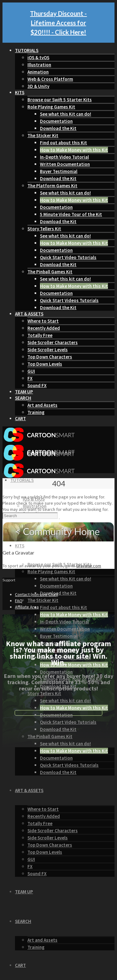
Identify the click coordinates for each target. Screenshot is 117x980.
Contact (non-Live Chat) (37, 594)
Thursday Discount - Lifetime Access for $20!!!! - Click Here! (58, 23)
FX (30, 378)
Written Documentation (65, 164)
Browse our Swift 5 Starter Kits (60, 100)
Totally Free (40, 335)
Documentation (56, 121)
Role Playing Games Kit (51, 107)
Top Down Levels (45, 364)
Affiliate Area (27, 607)
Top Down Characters (50, 357)
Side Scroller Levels (48, 350)
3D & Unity (38, 86)
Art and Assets (42, 405)
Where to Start (43, 321)
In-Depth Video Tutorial (64, 157)
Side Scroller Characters (53, 342)
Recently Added (44, 328)
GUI (31, 371)
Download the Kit (58, 128)
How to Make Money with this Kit (74, 150)
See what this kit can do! (65, 193)
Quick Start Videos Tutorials (69, 300)
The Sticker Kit (43, 135)
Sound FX (37, 385)
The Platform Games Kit (52, 186)
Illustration (39, 65)
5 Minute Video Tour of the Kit (71, 214)
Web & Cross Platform (50, 79)
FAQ (19, 601)
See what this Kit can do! (66, 114)
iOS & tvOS (38, 58)
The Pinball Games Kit (50, 272)
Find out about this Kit (63, 143)
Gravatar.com (89, 566)
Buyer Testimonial (59, 171)
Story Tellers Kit (44, 229)
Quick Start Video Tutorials (68, 257)
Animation (38, 72)
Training (36, 412)
